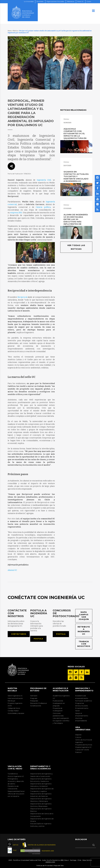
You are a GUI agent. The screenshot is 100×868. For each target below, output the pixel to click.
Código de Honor (14, 708)
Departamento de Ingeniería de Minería (42, 820)
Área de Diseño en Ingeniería (41, 824)
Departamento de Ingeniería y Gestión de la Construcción (41, 775)
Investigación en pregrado (59, 704)
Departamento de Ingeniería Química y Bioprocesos (41, 805)
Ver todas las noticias (76, 247)
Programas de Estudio (38, 689)
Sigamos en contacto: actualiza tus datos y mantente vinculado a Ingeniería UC (76, 176)
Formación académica (84, 701)
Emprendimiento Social (82, 709)
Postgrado (34, 701)
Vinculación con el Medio (15, 767)
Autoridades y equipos (16, 713)
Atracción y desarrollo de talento (16, 782)
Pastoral (78, 752)
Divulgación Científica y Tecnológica (61, 722)
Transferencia (13, 774)
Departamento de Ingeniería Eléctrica (41, 810)
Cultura (78, 737)
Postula (38, 639)
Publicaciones (58, 701)
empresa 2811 (16, 213)
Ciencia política (43, 207)
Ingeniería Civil (44, 180)
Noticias (15, 31)
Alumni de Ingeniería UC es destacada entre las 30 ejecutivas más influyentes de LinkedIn (76, 220)
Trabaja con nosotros (84, 644)
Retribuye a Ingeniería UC (84, 630)
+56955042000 (50, 862)
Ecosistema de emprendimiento (82, 697)
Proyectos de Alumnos (84, 745)
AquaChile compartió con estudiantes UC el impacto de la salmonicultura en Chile (75, 135)
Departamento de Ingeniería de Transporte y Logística (42, 790)
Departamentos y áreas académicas (40, 767)
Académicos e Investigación (61, 689)
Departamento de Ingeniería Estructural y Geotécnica (41, 780)
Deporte (78, 735)
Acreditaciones (36, 706)
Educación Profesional (38, 703)
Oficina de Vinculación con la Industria (16, 795)
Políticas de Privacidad (44, 866)
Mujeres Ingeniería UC (83, 747)
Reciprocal (22, 297)
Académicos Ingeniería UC (61, 697)
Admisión (34, 696)
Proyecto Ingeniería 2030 (15, 704)
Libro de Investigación (61, 718)
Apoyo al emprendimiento (82, 714)
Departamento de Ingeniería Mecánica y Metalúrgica (41, 800)
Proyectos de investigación (58, 709)
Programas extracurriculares (82, 704)
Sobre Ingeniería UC (15, 696)
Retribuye (11, 701)
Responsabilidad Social (16, 791)
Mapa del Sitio (59, 866)
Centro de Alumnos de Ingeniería (84, 741)
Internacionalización (15, 698)
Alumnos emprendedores (81, 719)
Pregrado (34, 698)
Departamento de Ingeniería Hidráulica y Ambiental (41, 785)
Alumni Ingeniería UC (16, 776)
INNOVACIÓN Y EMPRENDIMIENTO (84, 689)
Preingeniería (13, 779)
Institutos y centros (37, 826)
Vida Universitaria (83, 728)
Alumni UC (12, 570)
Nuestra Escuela (12, 689)
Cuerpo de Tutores (82, 750)
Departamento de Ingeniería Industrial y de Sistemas (41, 795)
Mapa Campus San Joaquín (84, 616)
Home (10, 31)
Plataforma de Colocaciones (13, 787)
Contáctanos (19, 634)
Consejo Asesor (13, 711)
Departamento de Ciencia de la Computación (42, 815)
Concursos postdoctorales (58, 714)
